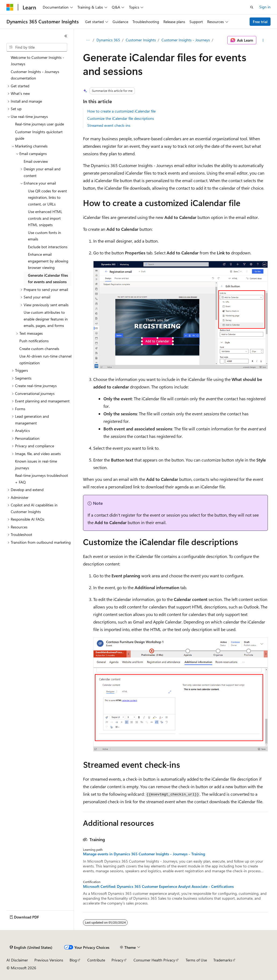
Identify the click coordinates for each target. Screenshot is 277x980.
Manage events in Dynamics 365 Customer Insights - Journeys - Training (144, 854)
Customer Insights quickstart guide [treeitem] (39, 135)
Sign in (265, 7)
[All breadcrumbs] (88, 40)
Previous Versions (49, 960)
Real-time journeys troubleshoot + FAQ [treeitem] (42, 479)
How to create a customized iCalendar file (121, 111)
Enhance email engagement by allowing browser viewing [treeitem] (48, 261)
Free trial (260, 22)
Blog (73, 960)
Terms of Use (196, 960)
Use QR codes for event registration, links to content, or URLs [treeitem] (47, 197)
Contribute (96, 960)
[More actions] (263, 40)
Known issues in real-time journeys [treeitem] (36, 464)
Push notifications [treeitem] (34, 341)
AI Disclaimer (17, 960)
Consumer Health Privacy (154, 960)
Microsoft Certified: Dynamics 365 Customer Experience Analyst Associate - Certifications (158, 887)
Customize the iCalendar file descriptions (121, 118)
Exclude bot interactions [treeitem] (48, 247)
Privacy (117, 960)
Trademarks (223, 960)
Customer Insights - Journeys (186, 40)
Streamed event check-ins (109, 125)
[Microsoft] (10, 7)
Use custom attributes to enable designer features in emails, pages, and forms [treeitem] (46, 319)
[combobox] (37, 47)
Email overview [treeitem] (36, 161)
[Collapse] (66, 36)
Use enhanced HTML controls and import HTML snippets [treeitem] (45, 218)
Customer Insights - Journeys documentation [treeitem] (35, 75)
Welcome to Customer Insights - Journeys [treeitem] (37, 61)
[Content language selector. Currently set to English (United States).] (31, 947)
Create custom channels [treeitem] (39, 349)
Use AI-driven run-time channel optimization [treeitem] (45, 359)
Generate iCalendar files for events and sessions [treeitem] (48, 279)
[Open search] (252, 7)
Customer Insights (141, 40)
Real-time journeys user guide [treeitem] (39, 124)
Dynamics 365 (108, 40)
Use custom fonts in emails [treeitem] (44, 236)
